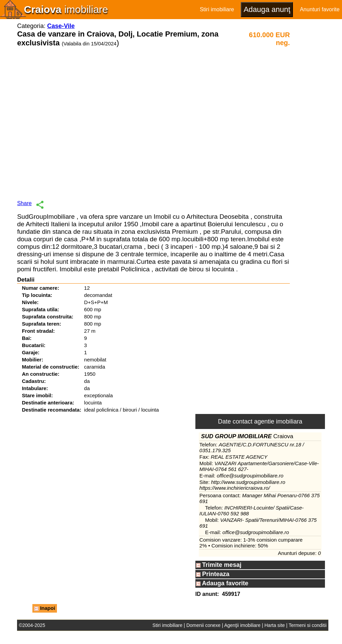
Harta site (274, 625)
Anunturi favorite (320, 9)
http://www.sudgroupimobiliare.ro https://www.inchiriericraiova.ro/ (242, 485)
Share (24, 203)
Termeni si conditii (308, 625)
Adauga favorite (222, 583)
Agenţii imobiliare (242, 625)
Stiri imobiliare (217, 9)
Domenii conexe (203, 625)
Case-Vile (61, 26)
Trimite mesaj (219, 565)
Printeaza (213, 574)
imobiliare (66, 9)
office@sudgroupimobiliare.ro (250, 476)
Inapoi (44, 608)
